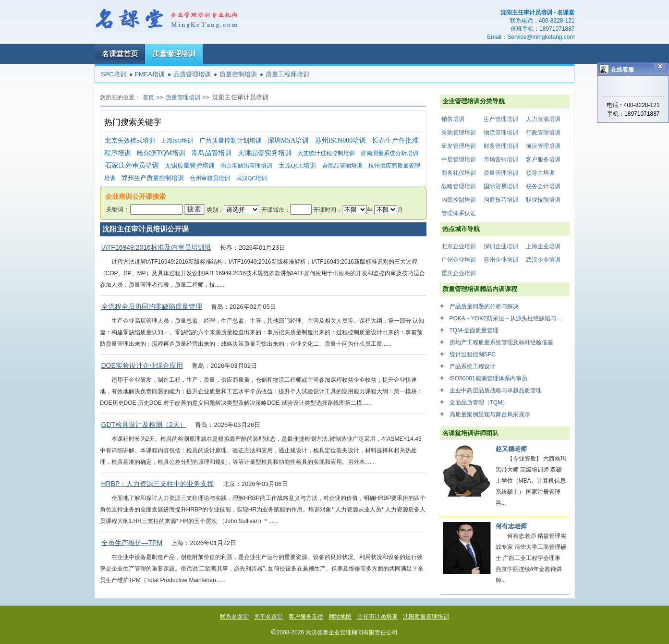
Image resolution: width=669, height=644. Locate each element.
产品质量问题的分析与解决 (484, 306)
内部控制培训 (459, 200)
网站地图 (340, 617)
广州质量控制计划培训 (231, 140)
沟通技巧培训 (501, 200)
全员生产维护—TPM (132, 543)
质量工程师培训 (287, 74)
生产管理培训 (501, 119)
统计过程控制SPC (473, 354)
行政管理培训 (543, 133)
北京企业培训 (459, 246)
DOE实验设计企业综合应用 (142, 365)
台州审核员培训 (210, 178)
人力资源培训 (543, 119)
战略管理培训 (459, 186)
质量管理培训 (174, 54)
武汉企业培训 (543, 260)
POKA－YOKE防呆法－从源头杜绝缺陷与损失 (509, 318)
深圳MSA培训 (288, 140)
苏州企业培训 (501, 260)
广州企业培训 (459, 260)
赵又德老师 (511, 449)
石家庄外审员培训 (132, 165)
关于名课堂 (268, 617)
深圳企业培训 (501, 246)
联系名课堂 (234, 617)
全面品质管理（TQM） (479, 402)
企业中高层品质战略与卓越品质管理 (496, 390)
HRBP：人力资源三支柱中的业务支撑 (158, 484)
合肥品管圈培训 (342, 166)
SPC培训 (114, 74)
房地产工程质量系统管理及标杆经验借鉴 (501, 342)
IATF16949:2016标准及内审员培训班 (156, 247)
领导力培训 (540, 173)
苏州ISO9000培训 (341, 140)
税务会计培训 (543, 186)
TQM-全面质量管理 (474, 330)
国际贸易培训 (501, 186)
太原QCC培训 (298, 165)
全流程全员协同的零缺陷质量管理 (152, 306)
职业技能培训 (543, 200)
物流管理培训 (501, 133)
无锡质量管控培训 (190, 165)
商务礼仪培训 (459, 173)
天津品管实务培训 (265, 153)
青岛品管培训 (211, 153)
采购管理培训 (459, 133)
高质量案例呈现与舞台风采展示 (490, 414)
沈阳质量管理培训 (426, 617)
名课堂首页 (120, 54)
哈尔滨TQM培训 (161, 153)
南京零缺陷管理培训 (246, 166)
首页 (148, 97)
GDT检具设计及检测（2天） (144, 425)
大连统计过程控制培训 (326, 153)
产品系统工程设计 (473, 366)
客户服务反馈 (306, 617)
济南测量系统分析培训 (389, 153)
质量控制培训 (238, 74)
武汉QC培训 (252, 178)
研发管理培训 (459, 146)
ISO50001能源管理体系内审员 (488, 378)
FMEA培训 (150, 74)
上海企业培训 (543, 246)
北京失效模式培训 (130, 140)
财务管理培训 (501, 146)
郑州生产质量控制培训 (153, 178)
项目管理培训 (543, 146)
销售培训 (453, 119)
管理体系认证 (459, 213)
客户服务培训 (543, 159)
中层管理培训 (459, 159)
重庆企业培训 (459, 273)
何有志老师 (511, 526)
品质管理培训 (192, 74)
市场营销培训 (501, 159)
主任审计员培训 (377, 617)
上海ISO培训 (177, 141)
